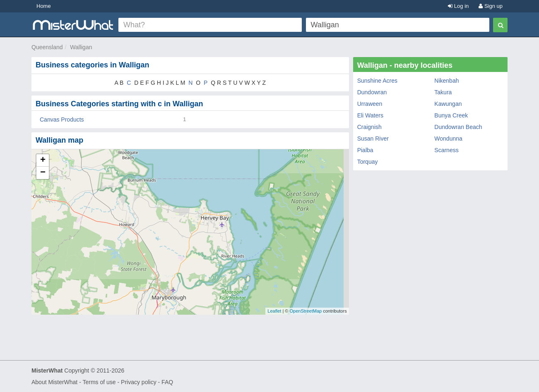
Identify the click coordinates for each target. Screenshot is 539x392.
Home (44, 6)
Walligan (81, 47)
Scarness (446, 150)
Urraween (370, 104)
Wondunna (448, 139)
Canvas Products (62, 120)
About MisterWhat (54, 382)
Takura (443, 92)
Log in (458, 6)
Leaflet (274, 311)
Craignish (369, 127)
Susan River (373, 139)
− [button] (43, 173)
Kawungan (448, 104)
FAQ (167, 382)
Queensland (47, 47)
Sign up (491, 6)
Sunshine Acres (377, 81)
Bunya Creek (451, 115)
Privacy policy (139, 382)
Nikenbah (446, 81)
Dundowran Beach (458, 127)
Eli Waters (370, 115)
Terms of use (99, 382)
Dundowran (372, 92)
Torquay (368, 162)
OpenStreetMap (306, 311)
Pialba (365, 150)
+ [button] (43, 160)
